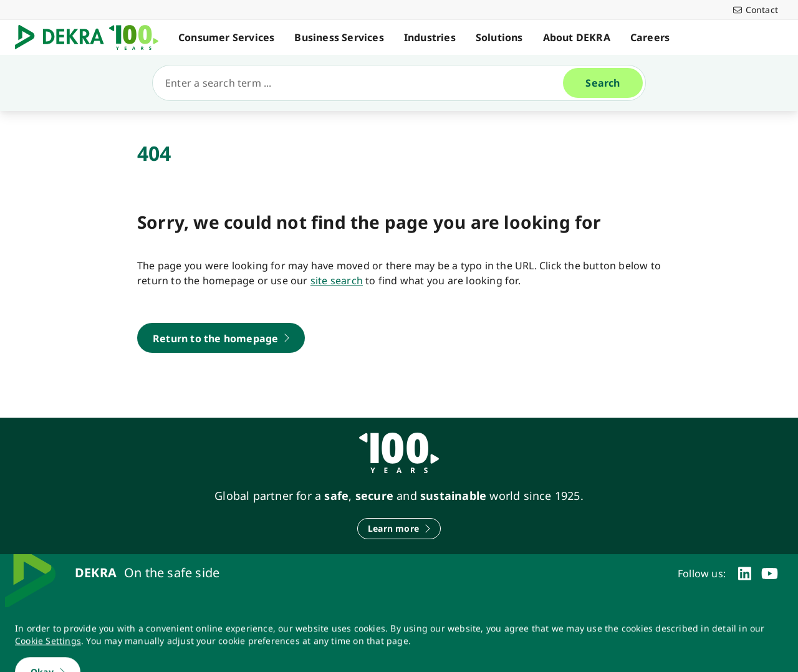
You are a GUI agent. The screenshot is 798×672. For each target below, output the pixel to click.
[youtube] (770, 574)
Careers (650, 37)
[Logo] (92, 37)
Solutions (499, 37)
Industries (430, 37)
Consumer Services (226, 37)
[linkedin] (745, 574)
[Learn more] (399, 529)
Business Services (339, 37)
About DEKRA (577, 37)
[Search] (363, 83)
